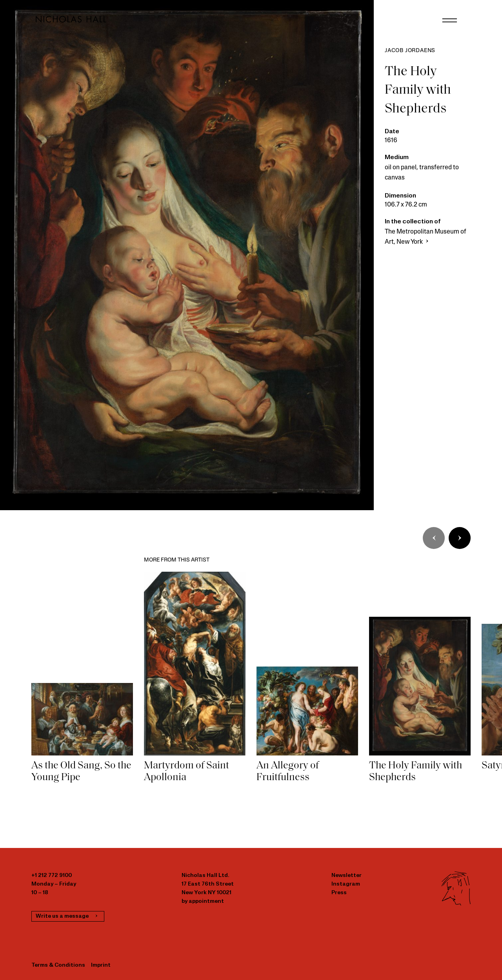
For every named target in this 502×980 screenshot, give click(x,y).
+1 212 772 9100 (52, 876)
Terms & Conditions (58, 965)
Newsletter (346, 876)
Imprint (101, 965)
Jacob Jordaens (410, 51)
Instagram (346, 884)
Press (339, 893)
